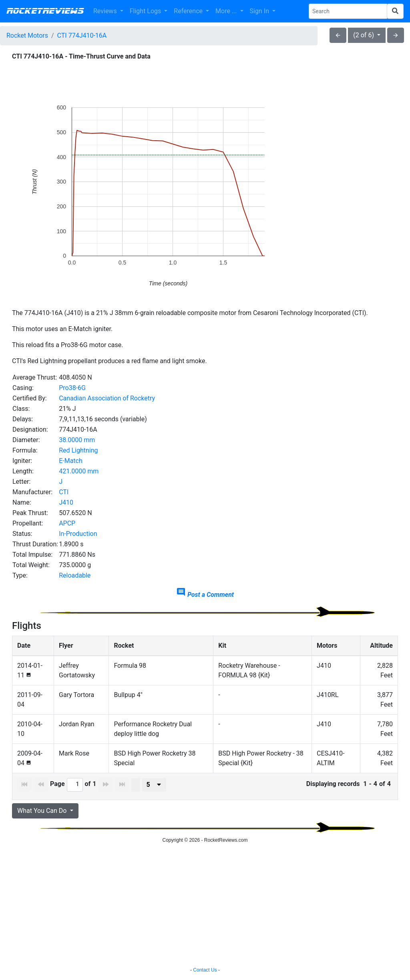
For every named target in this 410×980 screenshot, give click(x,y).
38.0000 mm (77, 440)
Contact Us (205, 970)
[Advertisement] (205, 906)
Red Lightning (78, 450)
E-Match (71, 461)
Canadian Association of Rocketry (107, 398)
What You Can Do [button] (43, 811)
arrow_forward (396, 35)
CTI (64, 492)
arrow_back (338, 35)
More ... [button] (227, 11)
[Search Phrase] (348, 11)
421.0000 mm (79, 471)
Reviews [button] (106, 11)
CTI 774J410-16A (82, 35)
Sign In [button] (260, 11)
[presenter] (154, 785)
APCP (67, 523)
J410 (66, 502)
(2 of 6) (364, 35)
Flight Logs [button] (146, 11)
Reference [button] (189, 11)
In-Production (78, 534)
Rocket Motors (27, 35)
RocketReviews (45, 11)
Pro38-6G (72, 388)
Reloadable (75, 575)
